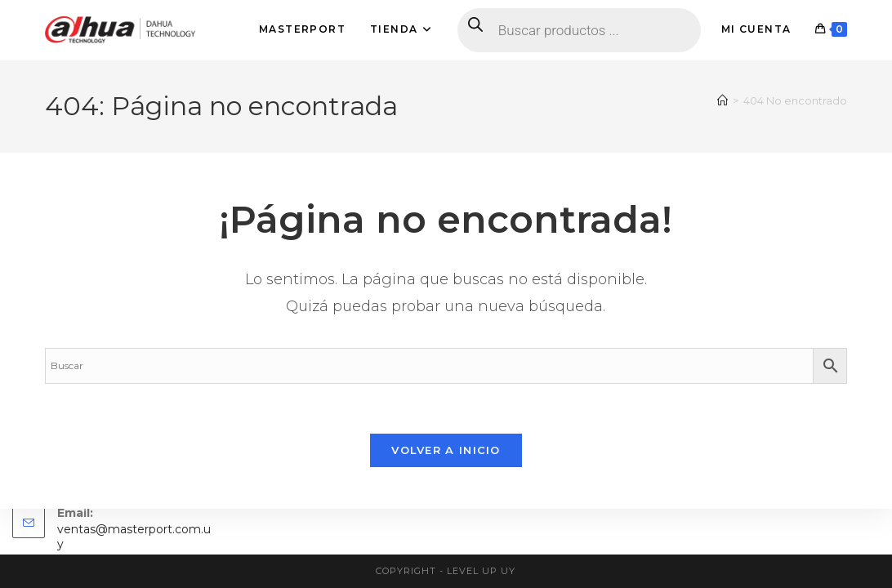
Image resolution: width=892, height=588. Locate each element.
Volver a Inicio (446, 450)
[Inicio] (723, 100)
